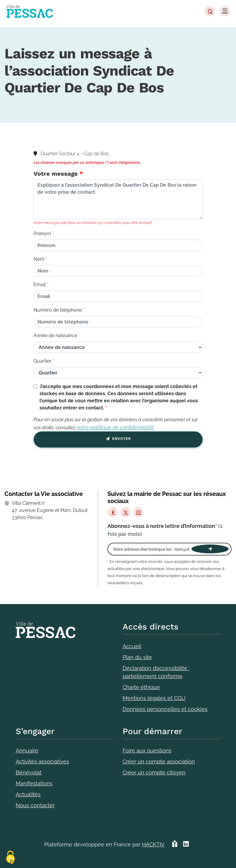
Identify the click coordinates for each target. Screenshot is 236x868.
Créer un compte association (159, 761)
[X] (125, 512)
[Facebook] (113, 512)
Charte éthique (141, 687)
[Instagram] (138, 512)
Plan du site (137, 657)
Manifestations (34, 783)
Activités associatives (42, 761)
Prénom (42, 234)
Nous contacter (35, 805)
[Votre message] (118, 199)
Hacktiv (153, 844)
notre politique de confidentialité (115, 427)
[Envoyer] (210, 549)
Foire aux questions (147, 751)
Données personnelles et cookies (165, 709)
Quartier (42, 361)
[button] (210, 11)
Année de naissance (55, 335)
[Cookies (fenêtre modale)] (10, 858)
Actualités (28, 794)
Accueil (132, 646)
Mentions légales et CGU (154, 698)
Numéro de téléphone (58, 310)
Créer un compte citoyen (154, 772)
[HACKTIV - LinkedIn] (186, 847)
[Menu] (225, 11)
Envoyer (118, 440)
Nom (39, 259)
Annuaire (27, 751)
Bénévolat (29, 772)
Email (40, 285)
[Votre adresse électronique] (151, 549)
